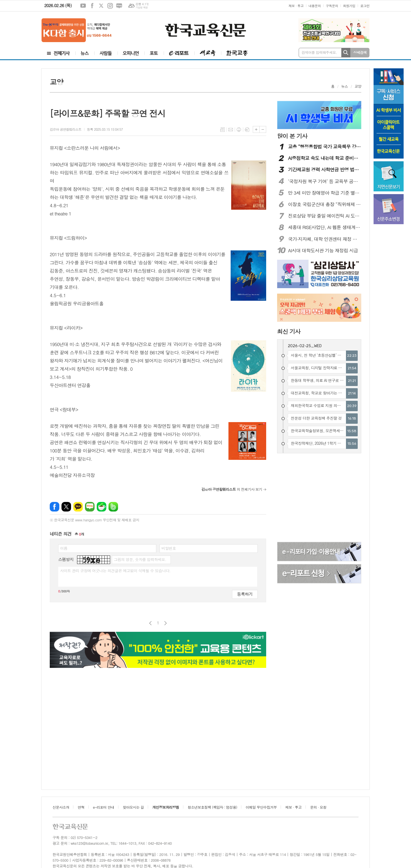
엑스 (101, 6)
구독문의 (332, 6)
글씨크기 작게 (263, 129)
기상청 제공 (142, 8)
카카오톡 (78, 507)
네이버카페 (102, 507)
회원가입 (349, 6)
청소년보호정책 (212, 807)
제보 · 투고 (296, 6)
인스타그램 (110, 6)
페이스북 (92, 6)
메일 (231, 130)
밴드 (113, 507)
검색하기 (346, 53)
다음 (165, 623)
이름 (64, 548)
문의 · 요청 (318, 807)
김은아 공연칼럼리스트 (66, 129)
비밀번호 (169, 548)
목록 (222, 130)
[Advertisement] (319, 498)
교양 (358, 86)
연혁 (81, 807)
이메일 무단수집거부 (261, 807)
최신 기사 (289, 331)
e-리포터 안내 (104, 807)
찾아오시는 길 (133, 807)
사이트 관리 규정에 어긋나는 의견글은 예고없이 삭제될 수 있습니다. (115, 571)
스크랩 (247, 130)
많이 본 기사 (292, 136)
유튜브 (83, 6)
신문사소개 (61, 807)
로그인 (365, 6)
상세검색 (360, 52)
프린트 (239, 130)
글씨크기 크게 (256, 129)
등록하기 (245, 594)
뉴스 (344, 86)
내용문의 (315, 6)
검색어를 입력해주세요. (319, 52)
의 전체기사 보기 (232, 489)
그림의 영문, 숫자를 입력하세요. (140, 559)
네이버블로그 (119, 6)
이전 (150, 623)
